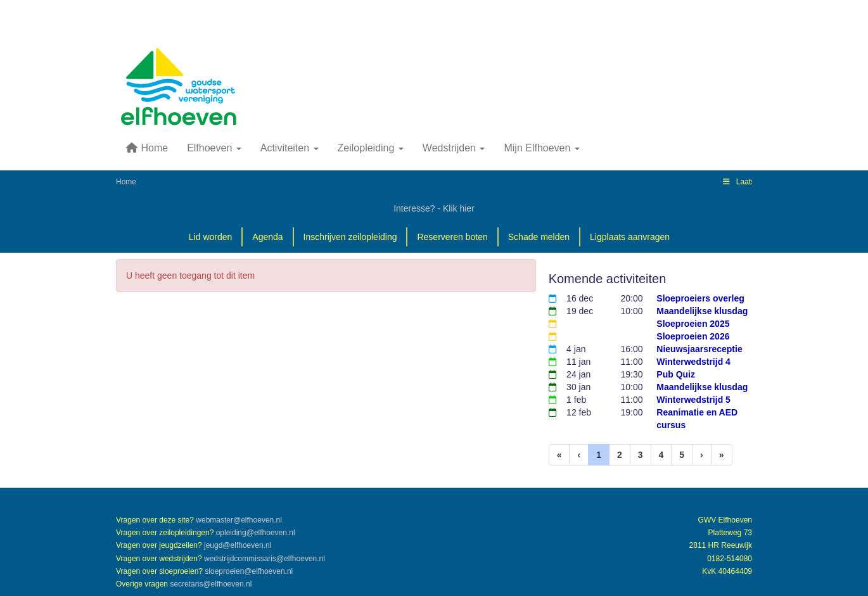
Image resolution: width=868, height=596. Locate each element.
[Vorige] (579, 455)
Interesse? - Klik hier (434, 208)
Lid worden (211, 237)
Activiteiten (290, 148)
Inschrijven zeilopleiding (350, 237)
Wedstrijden (454, 148)
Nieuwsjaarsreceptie (699, 349)
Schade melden (539, 237)
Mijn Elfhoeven (541, 148)
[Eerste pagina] (559, 455)
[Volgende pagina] (702, 455)
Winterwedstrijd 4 (693, 362)
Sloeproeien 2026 (693, 336)
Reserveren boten (452, 237)
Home (147, 148)
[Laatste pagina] (722, 455)
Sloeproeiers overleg (700, 298)
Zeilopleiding (371, 148)
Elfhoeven (214, 148)
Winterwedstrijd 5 (693, 400)
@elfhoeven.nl (239, 520)
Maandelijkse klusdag (702, 311)
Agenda (267, 237)
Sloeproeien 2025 (693, 324)
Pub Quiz (676, 374)
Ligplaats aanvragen (630, 237)
